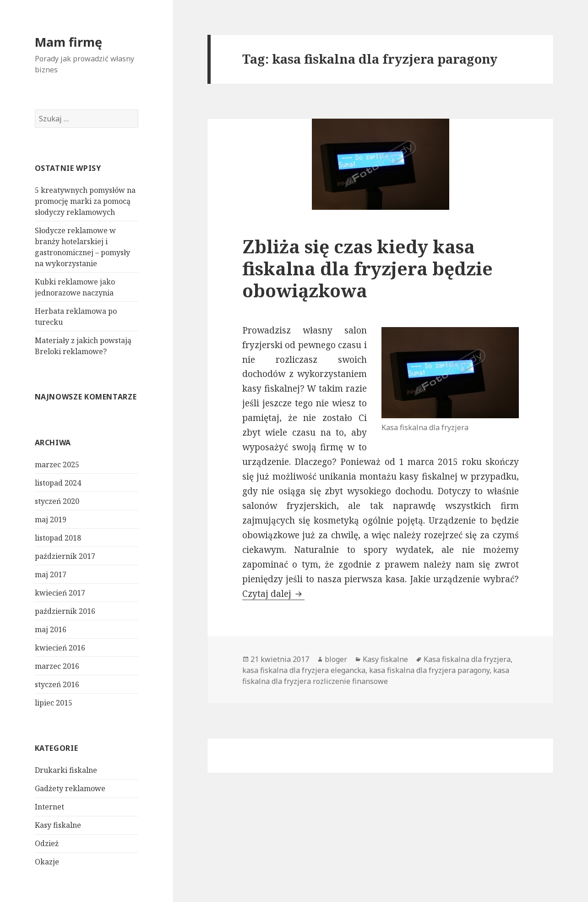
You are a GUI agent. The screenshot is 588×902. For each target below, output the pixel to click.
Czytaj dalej (273, 594)
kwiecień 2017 (60, 593)
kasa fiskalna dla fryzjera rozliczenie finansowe (376, 676)
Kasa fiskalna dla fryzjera (467, 659)
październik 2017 (65, 556)
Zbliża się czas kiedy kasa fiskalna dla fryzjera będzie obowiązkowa (367, 268)
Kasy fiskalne (58, 825)
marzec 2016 (57, 666)
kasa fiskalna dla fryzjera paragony (429, 670)
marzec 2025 (57, 465)
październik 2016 (65, 611)
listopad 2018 (58, 538)
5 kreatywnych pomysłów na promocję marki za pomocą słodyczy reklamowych (85, 201)
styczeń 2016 (57, 684)
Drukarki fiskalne (66, 770)
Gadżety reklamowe (70, 788)
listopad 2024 (58, 483)
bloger (336, 659)
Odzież (47, 843)
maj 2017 (51, 574)
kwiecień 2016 (60, 648)
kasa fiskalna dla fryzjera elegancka (304, 670)
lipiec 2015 (54, 703)
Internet (49, 807)
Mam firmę (68, 42)
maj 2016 (51, 629)
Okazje (47, 862)
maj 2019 (51, 519)
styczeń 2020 (57, 501)
